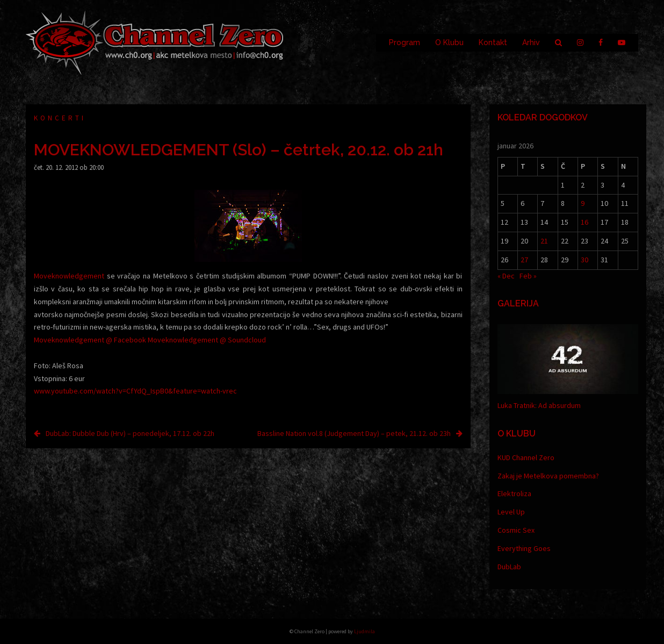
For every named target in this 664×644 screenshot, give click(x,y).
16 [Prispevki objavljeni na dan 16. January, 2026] (584, 222)
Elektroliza (514, 493)
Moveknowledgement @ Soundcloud (207, 340)
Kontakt (493, 42)
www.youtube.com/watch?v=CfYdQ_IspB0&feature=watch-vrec (135, 391)
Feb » (528, 276)
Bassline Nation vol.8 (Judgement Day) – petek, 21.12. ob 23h (354, 433)
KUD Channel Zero (526, 457)
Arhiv (531, 42)
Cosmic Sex (516, 530)
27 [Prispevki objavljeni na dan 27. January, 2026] (524, 260)
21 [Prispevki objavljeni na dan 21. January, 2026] (544, 241)
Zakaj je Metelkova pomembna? (548, 476)
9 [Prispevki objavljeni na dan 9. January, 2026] (583, 203)
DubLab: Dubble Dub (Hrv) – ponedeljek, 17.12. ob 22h (130, 433)
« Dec (506, 276)
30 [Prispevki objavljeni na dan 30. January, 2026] (584, 260)
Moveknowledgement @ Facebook (90, 340)
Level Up (511, 512)
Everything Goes (524, 548)
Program (405, 42)
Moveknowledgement (69, 276)
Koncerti (60, 118)
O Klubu (449, 42)
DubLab (509, 567)
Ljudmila (365, 631)
